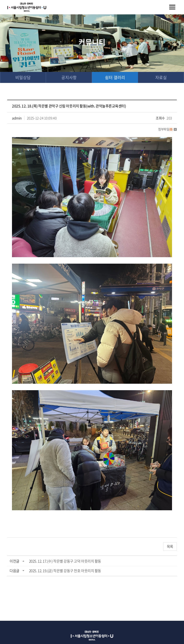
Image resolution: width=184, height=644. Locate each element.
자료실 (161, 77)
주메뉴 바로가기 (0, 0)
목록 (170, 546)
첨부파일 (167, 129)
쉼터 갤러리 (115, 77)
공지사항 (69, 77)
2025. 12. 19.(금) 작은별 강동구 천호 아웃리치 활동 (65, 571)
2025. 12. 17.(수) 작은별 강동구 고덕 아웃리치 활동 (65, 561)
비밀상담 (23, 77)
